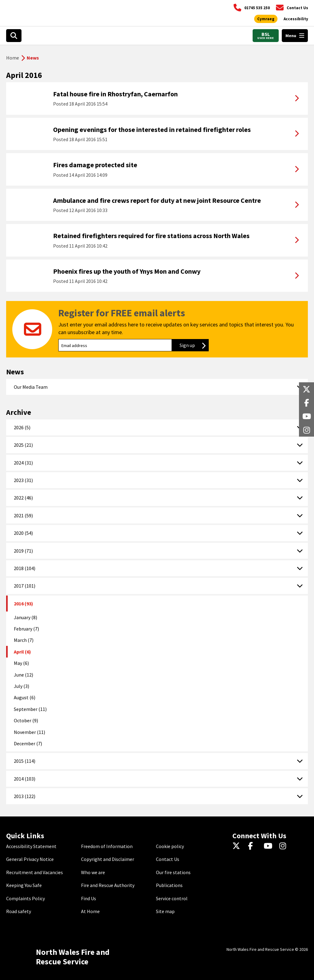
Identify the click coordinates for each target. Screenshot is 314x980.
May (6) (21, 663)
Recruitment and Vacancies (35, 872)
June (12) (23, 675)
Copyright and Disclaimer (108, 859)
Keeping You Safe (24, 885)
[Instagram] (285, 846)
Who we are (93, 872)
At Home (90, 911)
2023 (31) (23, 480)
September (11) (30, 709)
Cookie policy (170, 846)
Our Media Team (31, 387)
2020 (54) (23, 533)
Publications (169, 885)
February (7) (26, 629)
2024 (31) (23, 463)
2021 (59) (23, 515)
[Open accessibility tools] (296, 19)
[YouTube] (269, 846)
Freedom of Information (107, 846)
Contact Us (168, 859)
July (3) (21, 686)
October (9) (26, 720)
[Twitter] (238, 846)
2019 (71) (23, 551)
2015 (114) (25, 761)
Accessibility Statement (31, 846)
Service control (172, 898)
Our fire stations (173, 872)
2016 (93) (23, 604)
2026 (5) (22, 427)
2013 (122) (25, 796)
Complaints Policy (25, 898)
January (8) (25, 617)
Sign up (194, 345)
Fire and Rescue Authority (108, 885)
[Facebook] (253, 846)
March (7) (24, 640)
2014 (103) (25, 779)
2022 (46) (23, 498)
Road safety (19, 911)
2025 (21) (23, 445)
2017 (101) (25, 586)
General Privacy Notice (30, 859)
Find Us (89, 898)
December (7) (28, 743)
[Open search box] (14, 36)
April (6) (22, 652)
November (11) (29, 732)
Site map (165, 911)
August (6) (25, 697)
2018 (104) (25, 568)
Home (13, 58)
